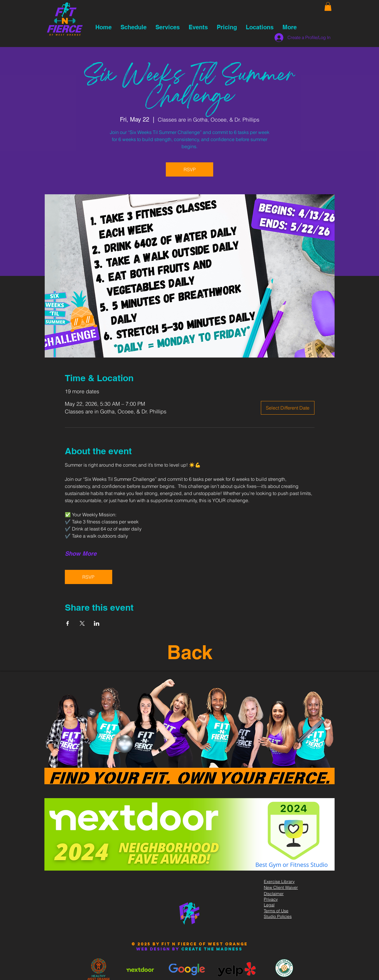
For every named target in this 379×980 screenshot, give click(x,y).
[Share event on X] (82, 623)
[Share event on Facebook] (68, 623)
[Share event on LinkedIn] (97, 623)
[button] (328, 7)
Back (190, 652)
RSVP (190, 169)
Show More (81, 554)
